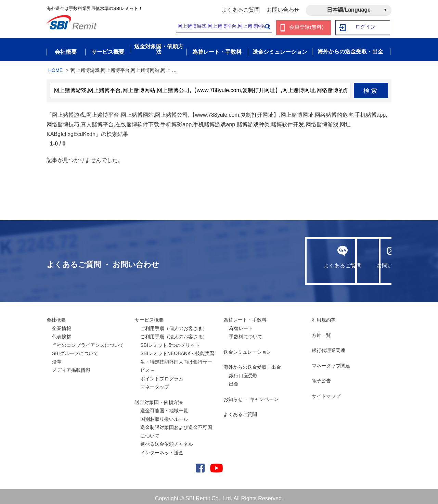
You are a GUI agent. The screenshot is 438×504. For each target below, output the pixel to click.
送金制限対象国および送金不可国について (176, 428)
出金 (234, 380)
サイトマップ (326, 392)
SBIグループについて (75, 350)
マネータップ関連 (331, 362)
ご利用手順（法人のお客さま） (174, 333)
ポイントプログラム (162, 375)
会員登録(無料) (306, 28)
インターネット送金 (162, 449)
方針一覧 (321, 331)
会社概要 (56, 316)
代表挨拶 (62, 333)
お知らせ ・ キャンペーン (251, 395)
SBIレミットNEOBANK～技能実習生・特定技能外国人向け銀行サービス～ (177, 358)
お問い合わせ (283, 10)
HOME (55, 66)
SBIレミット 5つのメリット (170, 341)
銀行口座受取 (243, 371)
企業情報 (62, 324)
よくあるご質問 (241, 10)
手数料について (246, 333)
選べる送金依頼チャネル (167, 440)
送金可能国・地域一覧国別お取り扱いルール (164, 411)
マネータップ (155, 383)
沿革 (57, 358)
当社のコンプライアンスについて (88, 341)
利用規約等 (324, 316)
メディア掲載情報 (71, 366)
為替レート (241, 324)
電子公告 (321, 377)
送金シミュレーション (247, 348)
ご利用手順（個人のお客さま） (174, 324)
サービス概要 (149, 316)
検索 (371, 87)
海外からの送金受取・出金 (252, 363)
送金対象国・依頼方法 (159, 398)
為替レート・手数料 (245, 316)
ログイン (366, 28)
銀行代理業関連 (328, 346)
